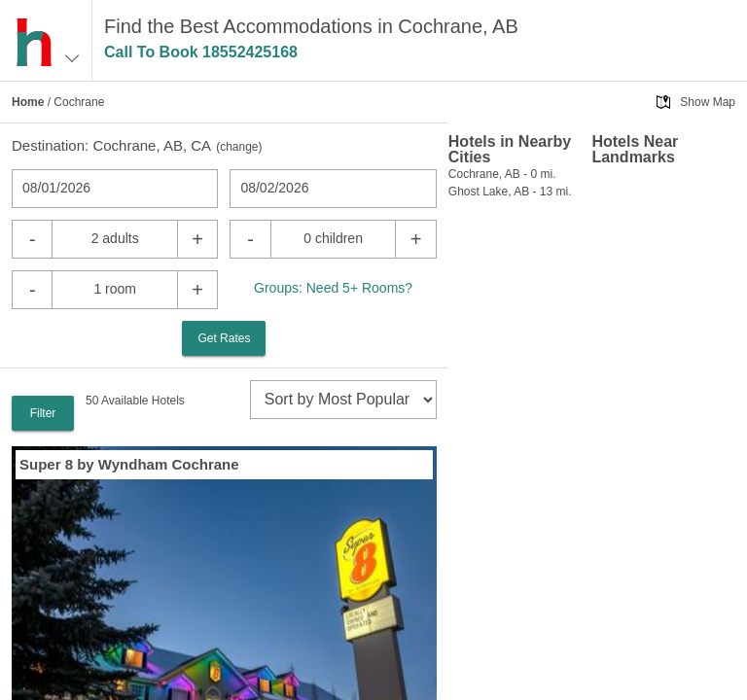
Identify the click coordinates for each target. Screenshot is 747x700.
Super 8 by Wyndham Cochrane (129, 464)
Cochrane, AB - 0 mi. (502, 174)
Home (28, 102)
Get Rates (224, 338)
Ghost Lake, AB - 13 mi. (510, 192)
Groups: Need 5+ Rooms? (333, 288)
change (239, 147)
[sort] (343, 400)
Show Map (708, 102)
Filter (43, 413)
